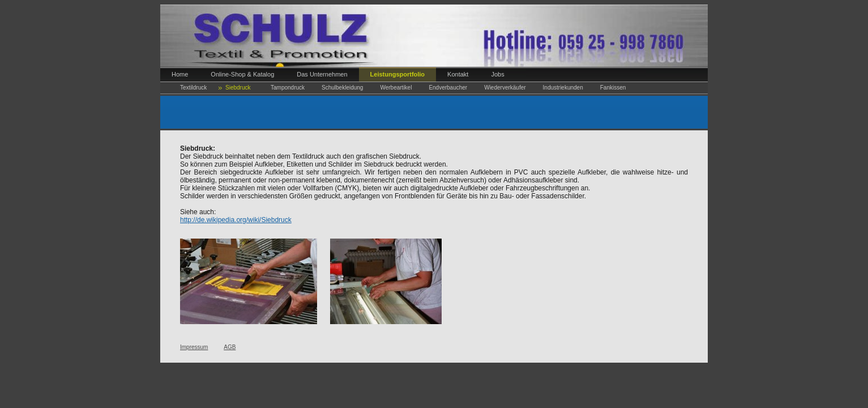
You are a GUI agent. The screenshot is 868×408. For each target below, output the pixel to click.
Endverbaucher (448, 88)
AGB (230, 347)
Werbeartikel (396, 88)
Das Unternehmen (322, 74)
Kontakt (458, 74)
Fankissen (613, 88)
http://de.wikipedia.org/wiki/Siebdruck (236, 220)
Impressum (194, 347)
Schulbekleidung (342, 88)
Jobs (497, 74)
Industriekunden (563, 88)
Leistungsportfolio (398, 74)
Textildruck (193, 88)
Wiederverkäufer (505, 88)
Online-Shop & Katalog (242, 74)
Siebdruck (238, 88)
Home (180, 74)
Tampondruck (288, 88)
